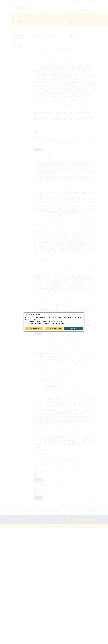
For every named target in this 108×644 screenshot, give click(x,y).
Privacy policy (58, 321)
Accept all (74, 328)
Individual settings (34, 328)
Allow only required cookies (54, 328)
